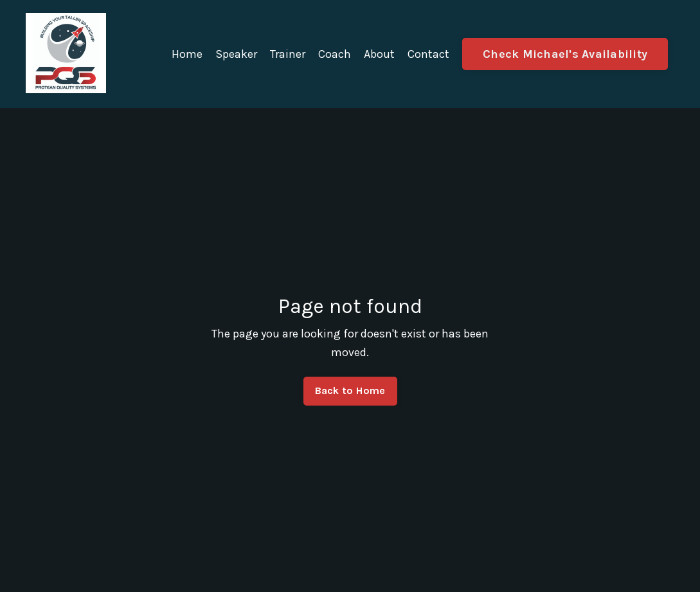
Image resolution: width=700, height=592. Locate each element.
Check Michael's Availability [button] (565, 54)
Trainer (288, 54)
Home (187, 54)
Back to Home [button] (350, 390)
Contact (428, 54)
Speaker (236, 54)
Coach (335, 54)
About (379, 54)
